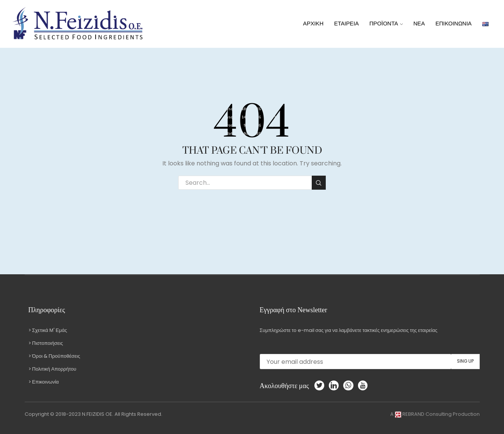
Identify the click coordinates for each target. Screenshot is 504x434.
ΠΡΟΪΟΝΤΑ (386, 24)
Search (319, 183)
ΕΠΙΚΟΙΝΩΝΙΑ (453, 24)
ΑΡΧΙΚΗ (313, 24)
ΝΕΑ (419, 24)
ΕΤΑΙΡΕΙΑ (346, 24)
